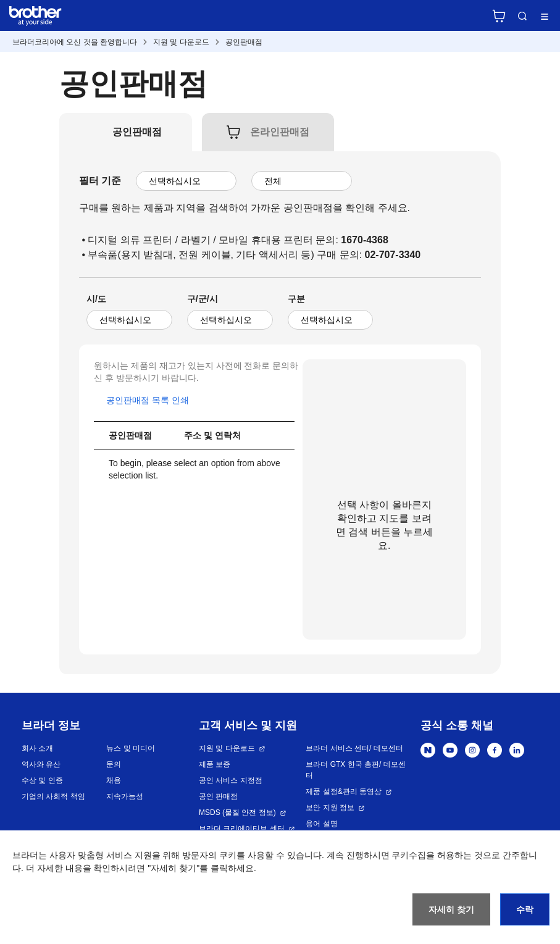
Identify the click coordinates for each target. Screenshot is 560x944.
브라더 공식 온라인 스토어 (499, 16)
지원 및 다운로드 (181, 42)
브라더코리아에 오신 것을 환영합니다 (75, 42)
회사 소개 (37, 748)
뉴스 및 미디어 (131, 748)
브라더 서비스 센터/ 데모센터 (354, 748)
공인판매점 (244, 42)
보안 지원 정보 (330, 808)
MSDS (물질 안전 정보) (237, 812)
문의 (114, 764)
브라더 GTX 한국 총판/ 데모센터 (355, 770)
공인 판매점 (218, 796)
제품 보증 (215, 764)
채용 (114, 780)
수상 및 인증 (42, 780)
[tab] (137, 132)
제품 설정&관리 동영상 (344, 792)
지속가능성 (125, 796)
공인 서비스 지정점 (231, 780)
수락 (525, 909)
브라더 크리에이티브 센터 (242, 829)
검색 (522, 16)
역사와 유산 (41, 764)
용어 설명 (321, 824)
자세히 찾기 (451, 909)
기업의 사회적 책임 (53, 796)
